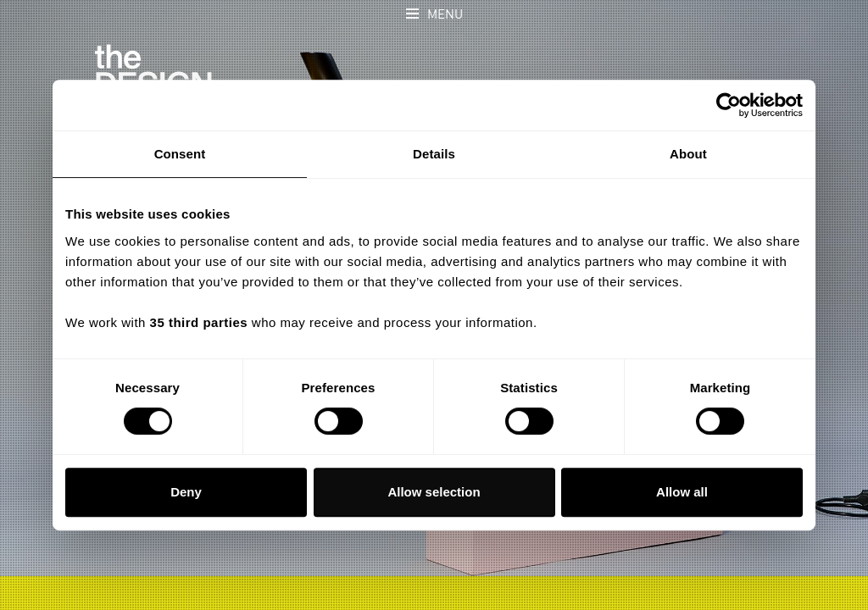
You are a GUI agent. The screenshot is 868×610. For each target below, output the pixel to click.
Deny (186, 492)
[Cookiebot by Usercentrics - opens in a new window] (729, 105)
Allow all (682, 492)
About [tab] (688, 154)
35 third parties (199, 322)
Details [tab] (434, 154)
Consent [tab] (180, 154)
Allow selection (434, 492)
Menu (445, 15)
